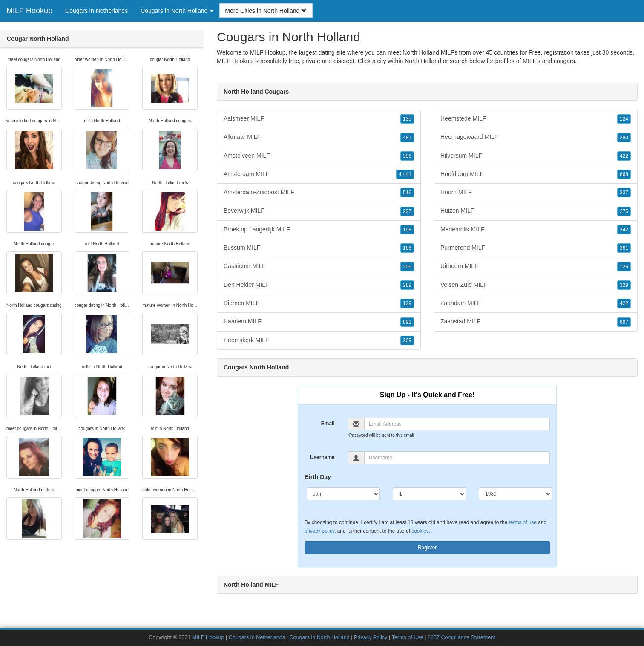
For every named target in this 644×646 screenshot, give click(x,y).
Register (427, 548)
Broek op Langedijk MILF (319, 230)
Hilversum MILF (536, 156)
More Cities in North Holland (266, 11)
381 (624, 248)
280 (624, 138)
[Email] (457, 424)
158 (407, 230)
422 (624, 156)
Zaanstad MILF (536, 322)
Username (322, 457)
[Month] (343, 494)
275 (624, 211)
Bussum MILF (319, 248)
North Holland (423, 61)
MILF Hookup (29, 11)
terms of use (523, 522)
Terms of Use (407, 637)
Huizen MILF (536, 211)
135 (407, 119)
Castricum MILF (319, 266)
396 (407, 156)
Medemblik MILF (536, 230)
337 (624, 193)
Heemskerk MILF (319, 340)
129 (407, 303)
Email (328, 424)
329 (624, 285)
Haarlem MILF (319, 322)
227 (407, 211)
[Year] (515, 494)
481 (407, 138)
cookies (420, 531)
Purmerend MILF (536, 248)
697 (624, 322)
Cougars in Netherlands (96, 11)
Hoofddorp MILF (536, 174)
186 (407, 248)
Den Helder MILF (319, 285)
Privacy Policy (371, 637)
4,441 (405, 174)
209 (407, 340)
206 (407, 267)
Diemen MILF (319, 303)
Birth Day (318, 477)
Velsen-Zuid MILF (536, 285)
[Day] (429, 494)
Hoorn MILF (536, 193)
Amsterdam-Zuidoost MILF (319, 193)
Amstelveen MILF (319, 156)
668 (624, 174)
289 (407, 285)
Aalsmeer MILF (319, 119)
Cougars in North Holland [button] (177, 11)
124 (624, 119)
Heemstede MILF (536, 119)
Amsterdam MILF (319, 174)
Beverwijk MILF (319, 211)
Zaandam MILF (536, 303)
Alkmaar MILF (319, 137)
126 (624, 267)
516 (407, 193)
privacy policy (319, 531)
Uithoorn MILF (536, 266)
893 (407, 322)
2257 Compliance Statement (461, 637)
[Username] (457, 458)
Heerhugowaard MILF (536, 137)
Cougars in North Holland (319, 637)
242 (624, 230)
